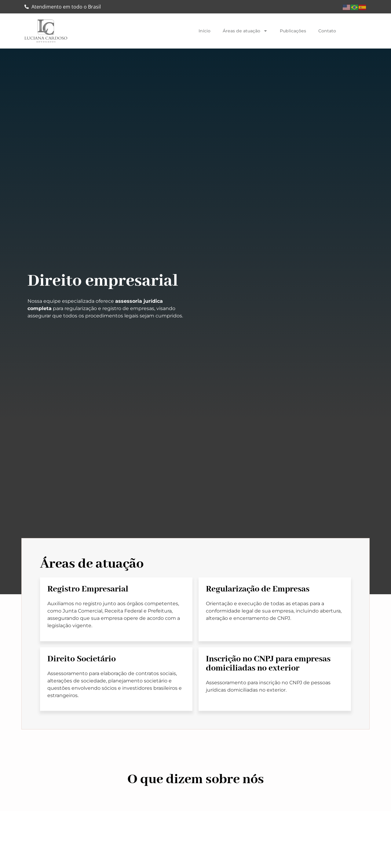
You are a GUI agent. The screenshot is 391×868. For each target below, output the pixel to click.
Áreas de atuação (245, 31)
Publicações (293, 31)
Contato (327, 31)
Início (205, 31)
